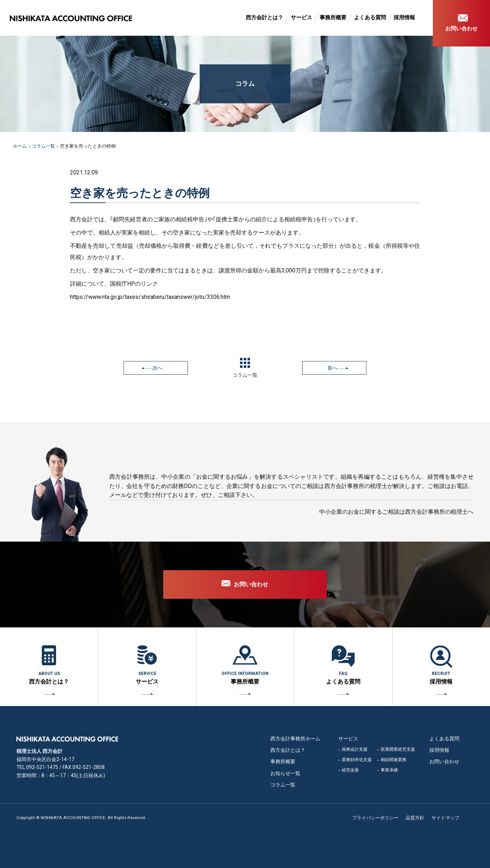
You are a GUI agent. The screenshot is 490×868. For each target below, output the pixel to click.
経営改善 (350, 770)
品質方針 (415, 818)
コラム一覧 (43, 146)
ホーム (20, 146)
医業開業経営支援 (398, 749)
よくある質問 (370, 18)
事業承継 (389, 770)
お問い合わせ (461, 29)
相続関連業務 (394, 760)
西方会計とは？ (264, 18)
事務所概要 (333, 18)
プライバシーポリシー (375, 818)
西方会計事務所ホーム (295, 739)
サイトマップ (445, 818)
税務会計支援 (355, 749)
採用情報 (404, 18)
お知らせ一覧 (285, 773)
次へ (157, 368)
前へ (332, 368)
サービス (301, 18)
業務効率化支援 (357, 760)
